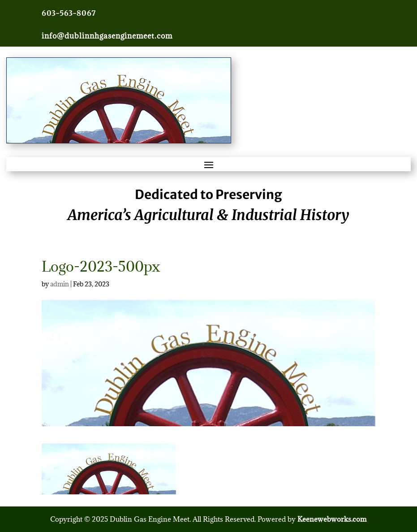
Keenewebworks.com (332, 519)
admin (60, 284)
